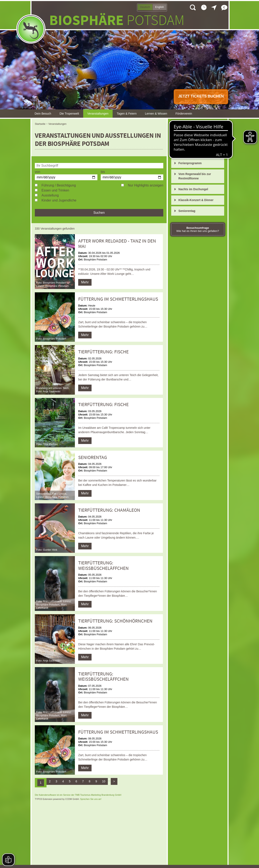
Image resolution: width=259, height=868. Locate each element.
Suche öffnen (192, 7)
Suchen (99, 213)
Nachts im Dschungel (193, 189)
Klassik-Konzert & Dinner (196, 200)
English (160, 7)
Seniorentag (187, 211)
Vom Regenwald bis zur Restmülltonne (195, 176)
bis (103, 172)
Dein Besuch (43, 114)
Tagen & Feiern (127, 114)
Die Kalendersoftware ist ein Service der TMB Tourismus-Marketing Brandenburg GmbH (78, 795)
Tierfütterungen (189, 141)
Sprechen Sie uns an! (91, 799)
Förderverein (184, 114)
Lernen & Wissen (156, 114)
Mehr (85, 282)
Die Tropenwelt (69, 114)
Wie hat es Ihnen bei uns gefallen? (198, 229)
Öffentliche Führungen (194, 131)
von (38, 172)
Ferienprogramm (190, 163)
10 (104, 781)
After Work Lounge (192, 152)
